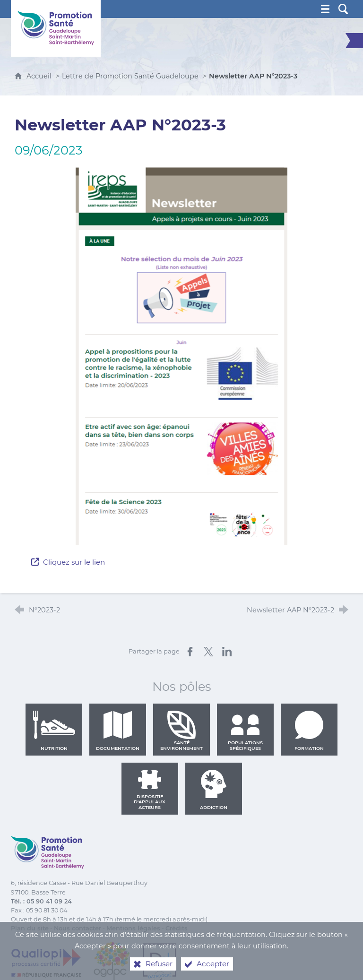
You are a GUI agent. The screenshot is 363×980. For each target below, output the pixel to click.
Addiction (214, 790)
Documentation (118, 731)
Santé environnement (181, 731)
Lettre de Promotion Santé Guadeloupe (130, 76)
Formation (309, 731)
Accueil (40, 76)
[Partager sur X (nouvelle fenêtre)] (208, 652)
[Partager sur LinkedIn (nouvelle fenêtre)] (227, 652)
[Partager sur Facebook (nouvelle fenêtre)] (190, 652)
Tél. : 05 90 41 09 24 (41, 901)
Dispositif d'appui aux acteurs (150, 790)
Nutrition (54, 731)
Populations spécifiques (245, 731)
